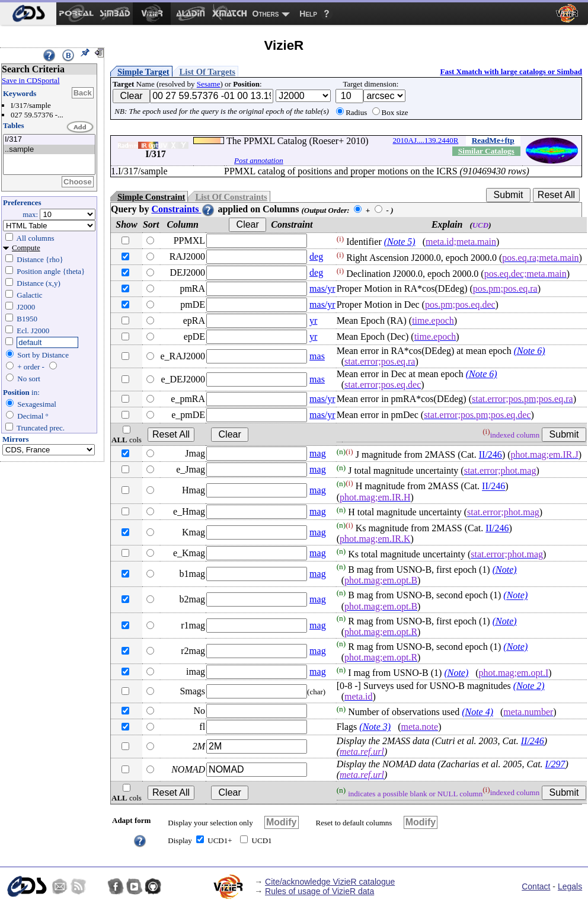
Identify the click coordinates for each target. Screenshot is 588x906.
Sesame (209, 84)
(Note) (505, 570)
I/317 (49, 140)
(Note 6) (530, 351)
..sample (49, 150)
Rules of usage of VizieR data (319, 891)
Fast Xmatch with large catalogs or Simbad (511, 71)
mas (317, 356)
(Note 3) (375, 727)
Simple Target (143, 72)
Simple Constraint (151, 197)
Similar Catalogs (486, 151)
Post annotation (259, 160)
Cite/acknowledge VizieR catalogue (330, 882)
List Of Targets (207, 72)
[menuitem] (28, 14)
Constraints (183, 209)
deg (316, 256)
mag (318, 453)
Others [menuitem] (266, 14)
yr (313, 320)
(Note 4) (477, 712)
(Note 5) (400, 242)
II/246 (490, 454)
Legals (570, 886)
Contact (536, 886)
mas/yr (322, 288)
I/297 (555, 764)
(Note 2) (529, 686)
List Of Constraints (231, 197)
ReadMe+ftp (493, 140)
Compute (26, 248)
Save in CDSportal (31, 80)
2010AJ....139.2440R (426, 140)
